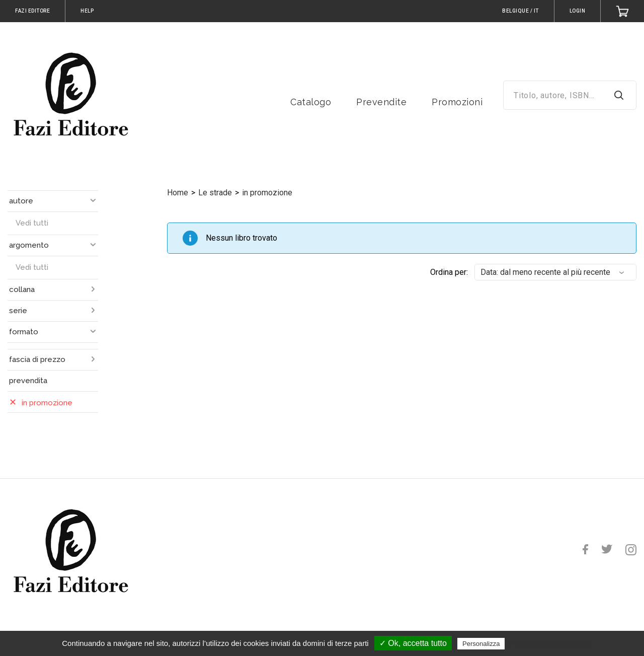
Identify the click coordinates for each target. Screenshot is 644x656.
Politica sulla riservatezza (550, 643)
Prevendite (381, 102)
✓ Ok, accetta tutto (413, 643)
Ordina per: (449, 272)
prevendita (28, 381)
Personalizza (481, 644)
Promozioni (457, 102)
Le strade (215, 193)
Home (178, 193)
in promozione (267, 193)
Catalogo (311, 102)
